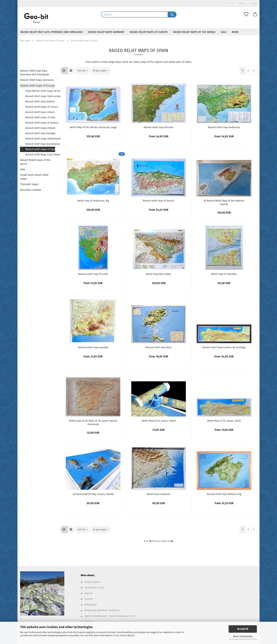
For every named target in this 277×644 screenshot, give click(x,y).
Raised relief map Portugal (40, 133)
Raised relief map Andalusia (224, 127)
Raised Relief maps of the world (194, 32)
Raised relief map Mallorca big (224, 494)
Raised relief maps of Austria (40, 123)
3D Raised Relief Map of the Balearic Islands (224, 202)
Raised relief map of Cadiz (93, 274)
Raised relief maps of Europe (149, 32)
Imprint (88, 593)
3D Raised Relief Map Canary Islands (93, 494)
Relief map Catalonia (159, 494)
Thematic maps (29, 184)
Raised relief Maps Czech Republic (40, 155)
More (235, 32)
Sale (224, 32)
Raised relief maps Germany (106, 32)
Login (253, 4)
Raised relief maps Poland (40, 128)
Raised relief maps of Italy (40, 117)
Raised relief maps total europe (40, 96)
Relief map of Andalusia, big (93, 201)
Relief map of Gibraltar (224, 274)
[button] (255, 14)
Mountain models (31, 190)
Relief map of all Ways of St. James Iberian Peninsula (93, 423)
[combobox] (82, 71)
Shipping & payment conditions (102, 610)
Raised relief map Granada (93, 347)
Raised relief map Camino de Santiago (224, 347)
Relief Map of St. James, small (224, 421)
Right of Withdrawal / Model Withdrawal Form (110, 616)
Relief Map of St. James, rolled (159, 421)
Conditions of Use (94, 588)
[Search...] (172, 14)
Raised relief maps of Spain (40, 149)
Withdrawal (91, 605)
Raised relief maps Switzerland (40, 139)
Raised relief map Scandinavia (40, 144)
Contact (89, 599)
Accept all (243, 629)
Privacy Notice (127, 635)
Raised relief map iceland (40, 112)
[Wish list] (246, 14)
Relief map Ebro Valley (159, 274)
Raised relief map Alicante (159, 127)
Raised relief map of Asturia (159, 201)
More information (243, 636)
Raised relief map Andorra (40, 102)
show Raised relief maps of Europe (40, 91)
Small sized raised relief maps (34, 177)
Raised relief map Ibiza (159, 347)
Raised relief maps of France (40, 107)
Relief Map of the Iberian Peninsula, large (93, 127)
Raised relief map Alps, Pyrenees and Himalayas (52, 32)
